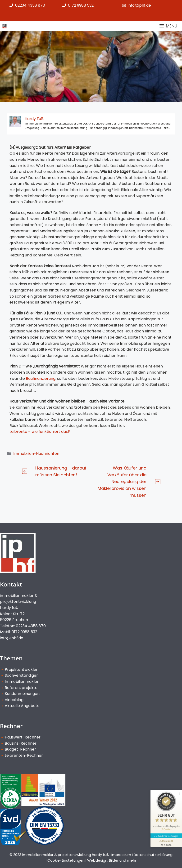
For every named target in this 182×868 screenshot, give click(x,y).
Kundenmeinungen (22, 694)
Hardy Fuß (34, 119)
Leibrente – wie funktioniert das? (40, 432)
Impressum (121, 855)
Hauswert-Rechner (23, 737)
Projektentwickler (21, 669)
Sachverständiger (21, 675)
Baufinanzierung (41, 378)
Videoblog (14, 700)
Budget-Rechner (20, 749)
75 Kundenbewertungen (166, 832)
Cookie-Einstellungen (66, 860)
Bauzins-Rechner (21, 743)
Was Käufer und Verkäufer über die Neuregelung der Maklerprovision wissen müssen (122, 482)
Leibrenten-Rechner (24, 755)
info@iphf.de (12, 638)
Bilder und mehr (123, 860)
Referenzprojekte (21, 688)
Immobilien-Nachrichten (36, 454)
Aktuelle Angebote (22, 706)
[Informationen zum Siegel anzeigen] (166, 839)
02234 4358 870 (30, 5)
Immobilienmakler (22, 682)
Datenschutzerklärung (153, 855)
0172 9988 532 (81, 5)
